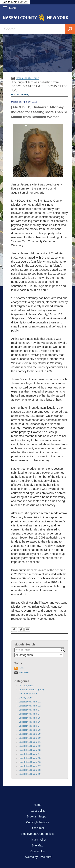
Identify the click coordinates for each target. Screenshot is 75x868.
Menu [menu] (12, 8)
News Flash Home (27, 78)
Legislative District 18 (30, 770)
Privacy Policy (38, 840)
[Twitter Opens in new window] (21, 630)
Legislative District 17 (30, 766)
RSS (21, 668)
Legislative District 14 (30, 754)
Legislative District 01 (30, 702)
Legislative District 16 (30, 762)
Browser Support (37, 816)
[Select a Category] (39, 655)
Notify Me (24, 672)
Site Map (37, 845)
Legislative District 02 (30, 706)
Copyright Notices (38, 822)
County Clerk (25, 698)
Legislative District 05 (30, 718)
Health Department (28, 694)
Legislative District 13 (30, 750)
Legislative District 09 (30, 734)
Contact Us (37, 851)
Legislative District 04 (30, 714)
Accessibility (37, 811)
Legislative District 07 (30, 726)
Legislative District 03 (30, 710)
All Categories (26, 686)
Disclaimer (37, 828)
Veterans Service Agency (32, 690)
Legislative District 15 (30, 758)
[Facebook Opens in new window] (14, 630)
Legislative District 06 (30, 722)
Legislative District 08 (30, 730)
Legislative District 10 (30, 738)
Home (37, 805)
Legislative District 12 (30, 746)
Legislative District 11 (30, 742)
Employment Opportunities (38, 834)
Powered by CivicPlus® (38, 857)
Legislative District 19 (30, 774)
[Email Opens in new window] (27, 630)
